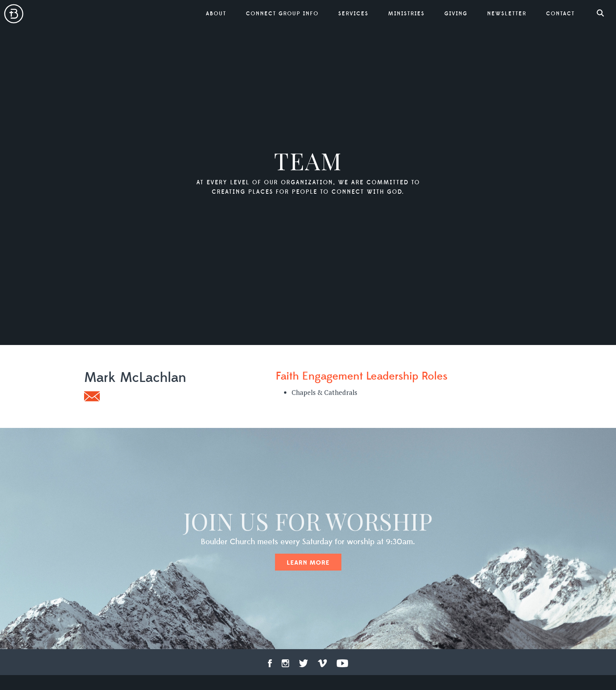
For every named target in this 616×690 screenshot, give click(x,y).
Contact (560, 14)
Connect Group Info (282, 14)
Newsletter (507, 14)
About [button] (216, 14)
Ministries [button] (406, 14)
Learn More (308, 563)
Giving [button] (456, 14)
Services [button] (353, 14)
